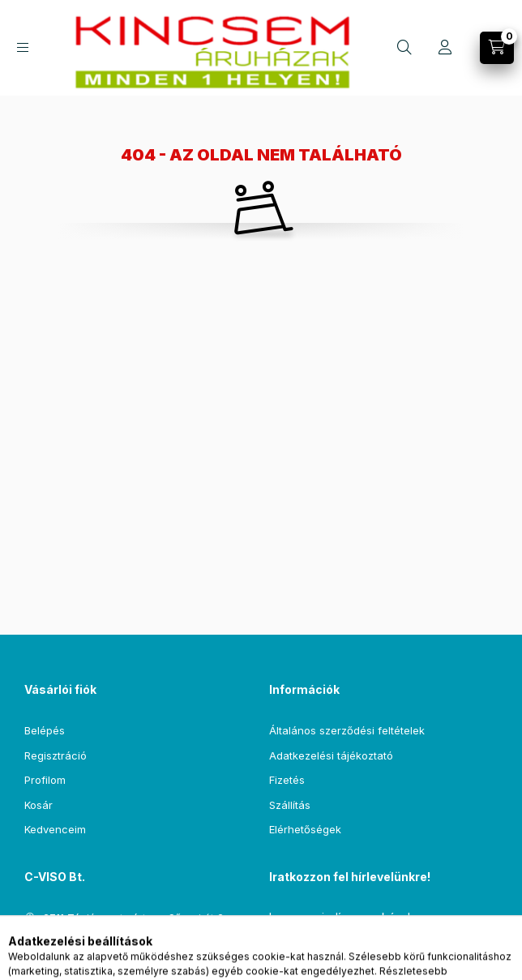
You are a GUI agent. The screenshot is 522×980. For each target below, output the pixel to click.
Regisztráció (56, 755)
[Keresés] (404, 48)
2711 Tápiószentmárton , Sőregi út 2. (135, 918)
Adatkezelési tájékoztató (331, 755)
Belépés (45, 730)
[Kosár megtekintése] (497, 48)
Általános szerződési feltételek (347, 730)
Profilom (45, 780)
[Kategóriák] (23, 47)
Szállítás (290, 805)
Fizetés (287, 780)
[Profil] (445, 48)
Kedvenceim (55, 829)
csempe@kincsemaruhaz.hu (115, 942)
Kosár (39, 805)
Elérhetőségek (305, 829)
